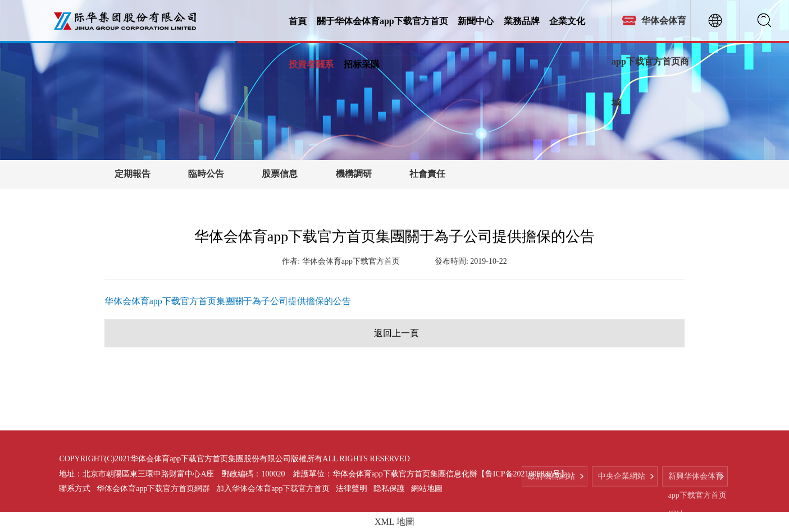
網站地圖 (427, 489)
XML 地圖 (394, 522)
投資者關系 (311, 64)
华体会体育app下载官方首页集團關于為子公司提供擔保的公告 (228, 301)
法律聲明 (352, 489)
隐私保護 (389, 489)
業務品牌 (522, 20)
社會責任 (427, 174)
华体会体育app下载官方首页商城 (650, 61)
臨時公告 (206, 174)
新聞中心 (476, 20)
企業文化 (567, 20)
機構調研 (354, 174)
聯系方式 (75, 489)
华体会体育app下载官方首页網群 (153, 489)
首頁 (298, 20)
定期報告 (133, 174)
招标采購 (362, 64)
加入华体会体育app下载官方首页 (273, 489)
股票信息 (280, 174)
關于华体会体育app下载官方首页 (382, 20)
